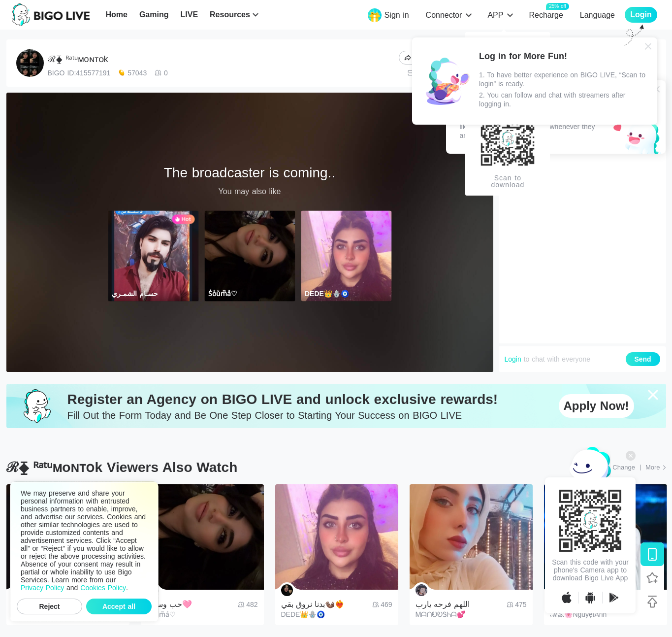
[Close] (648, 46)
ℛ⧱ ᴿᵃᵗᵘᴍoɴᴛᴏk (78, 59)
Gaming (154, 15)
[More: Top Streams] (656, 468)
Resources (230, 15)
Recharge (546, 15)
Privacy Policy (42, 588)
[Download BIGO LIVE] (652, 554)
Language (597, 15)
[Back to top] (652, 602)
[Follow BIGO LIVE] (652, 578)
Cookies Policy (103, 588)
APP (495, 15)
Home (116, 15)
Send (642, 359)
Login (513, 359)
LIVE (189, 15)
